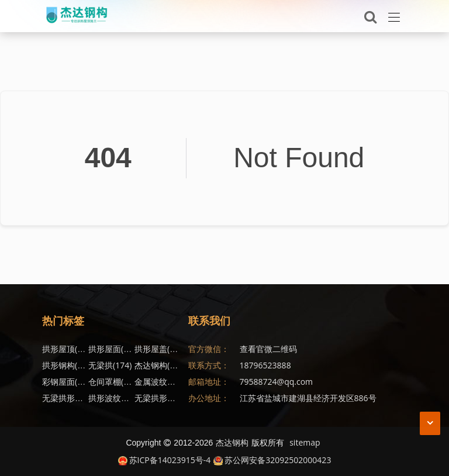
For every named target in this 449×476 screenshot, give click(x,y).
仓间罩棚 (112, 382)
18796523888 (265, 365)
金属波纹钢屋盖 (170, 382)
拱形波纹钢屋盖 (124, 398)
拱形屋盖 (160, 349)
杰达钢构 (160, 365)
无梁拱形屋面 (166, 398)
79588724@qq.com (277, 382)
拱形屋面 (114, 349)
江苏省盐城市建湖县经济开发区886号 (308, 398)
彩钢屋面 (68, 382)
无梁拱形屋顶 (74, 398)
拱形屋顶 (68, 349)
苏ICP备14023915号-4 (165, 460)
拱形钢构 (68, 365)
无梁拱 (110, 365)
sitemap (305, 442)
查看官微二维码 (268, 349)
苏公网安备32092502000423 (272, 460)
